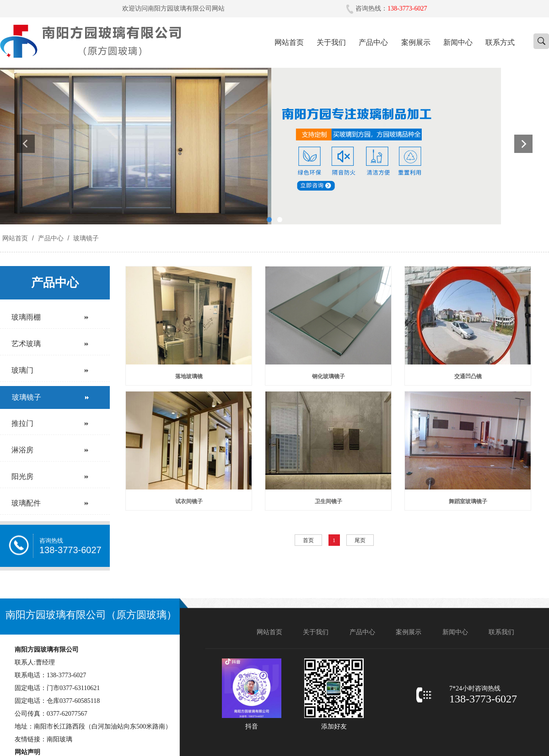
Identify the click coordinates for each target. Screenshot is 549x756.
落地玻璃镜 (189, 376)
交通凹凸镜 (468, 376)
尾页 (360, 540)
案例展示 (416, 42)
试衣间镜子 (189, 501)
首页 (308, 540)
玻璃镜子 (85, 238)
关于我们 (331, 42)
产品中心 (373, 42)
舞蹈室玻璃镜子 (468, 501)
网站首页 (289, 42)
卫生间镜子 (328, 501)
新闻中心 (458, 42)
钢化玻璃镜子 (328, 376)
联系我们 (501, 632)
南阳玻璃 (59, 739)
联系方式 (500, 42)
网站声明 (27, 752)
